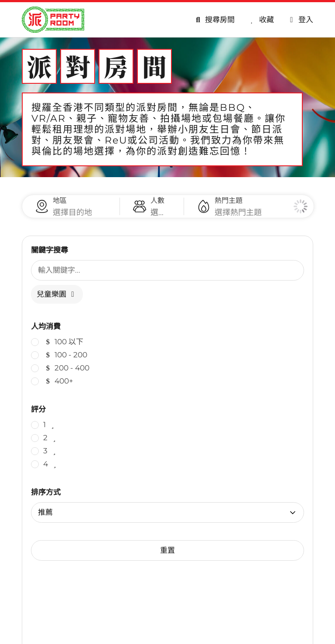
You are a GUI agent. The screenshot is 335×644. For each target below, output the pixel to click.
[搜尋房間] (214, 20)
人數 (157, 205)
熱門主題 (229, 205)
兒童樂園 (57, 303)
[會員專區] (300, 20)
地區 (60, 205)
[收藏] (261, 20)
